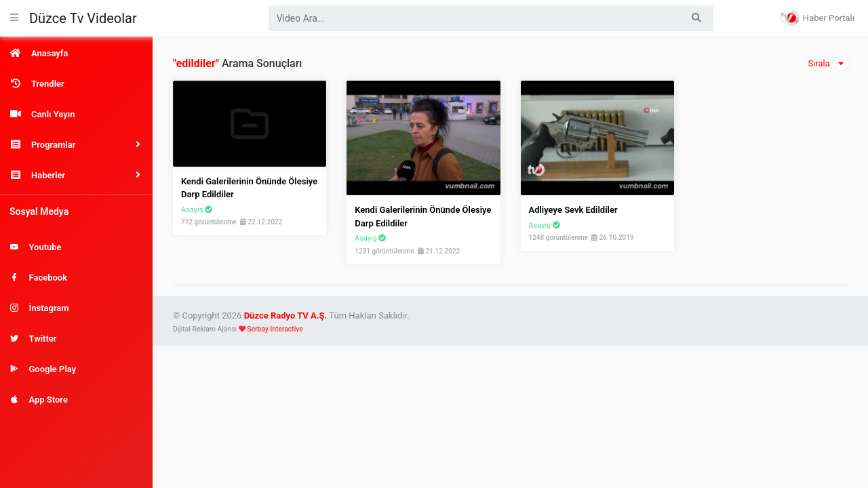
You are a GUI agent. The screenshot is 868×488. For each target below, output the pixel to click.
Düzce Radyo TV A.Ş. (286, 316)
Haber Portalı (817, 18)
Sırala (828, 64)
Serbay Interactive (275, 329)
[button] (76, 145)
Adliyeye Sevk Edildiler (573, 210)
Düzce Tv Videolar (83, 18)
